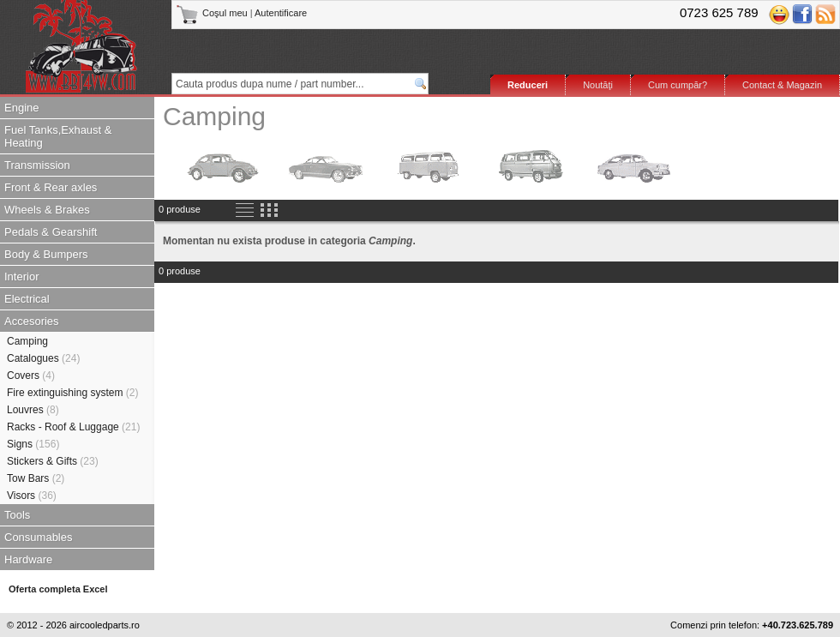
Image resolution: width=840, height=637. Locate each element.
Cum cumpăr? (678, 85)
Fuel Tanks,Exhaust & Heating (58, 136)
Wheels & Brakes (47, 210)
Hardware (28, 559)
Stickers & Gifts (53, 461)
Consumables (39, 537)
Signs (33, 444)
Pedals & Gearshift (51, 232)
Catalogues (43, 358)
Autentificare (281, 13)
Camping (27, 341)
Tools (17, 515)
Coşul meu (213, 13)
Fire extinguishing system (72, 393)
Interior (21, 276)
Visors (32, 496)
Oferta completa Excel (58, 589)
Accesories (32, 321)
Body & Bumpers (46, 254)
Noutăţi (598, 85)
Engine (21, 108)
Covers (31, 376)
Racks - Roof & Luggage (73, 427)
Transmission (37, 165)
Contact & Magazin (782, 85)
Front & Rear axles (51, 187)
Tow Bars (36, 478)
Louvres (33, 410)
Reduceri (528, 85)
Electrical (27, 299)
